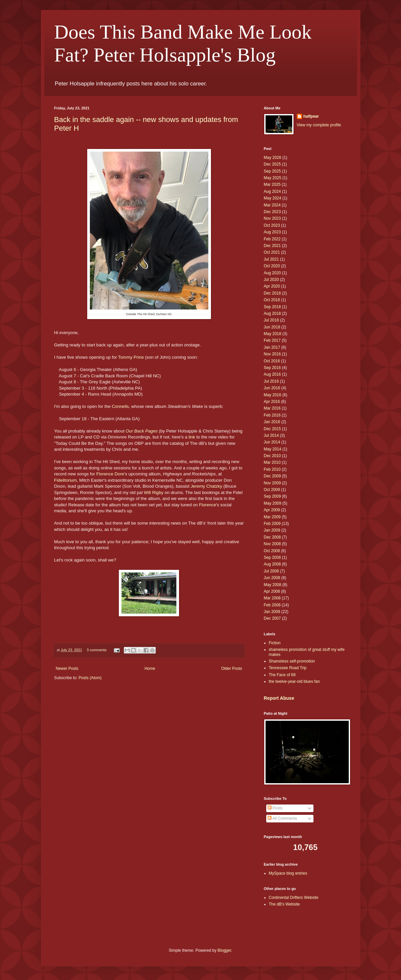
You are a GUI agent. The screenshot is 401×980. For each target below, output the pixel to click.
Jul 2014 (271, 435)
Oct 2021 (272, 252)
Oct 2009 (272, 490)
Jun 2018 (272, 327)
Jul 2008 (271, 571)
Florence (207, 505)
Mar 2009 (272, 517)
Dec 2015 (272, 429)
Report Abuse (279, 698)
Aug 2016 (272, 374)
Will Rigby (154, 492)
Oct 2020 (272, 266)
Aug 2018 (272, 313)
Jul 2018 (271, 320)
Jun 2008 (272, 578)
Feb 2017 (272, 340)
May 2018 (273, 334)
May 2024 (273, 198)
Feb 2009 (272, 524)
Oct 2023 (272, 225)
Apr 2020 (272, 286)
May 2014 (273, 449)
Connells (120, 406)
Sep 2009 (272, 496)
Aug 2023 (272, 232)
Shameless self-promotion (292, 661)
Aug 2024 (272, 191)
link (192, 437)
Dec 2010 (272, 456)
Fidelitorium (66, 480)
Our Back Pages (142, 431)
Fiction (275, 643)
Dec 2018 (272, 293)
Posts (275, 808)
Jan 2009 (272, 530)
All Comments (282, 818)
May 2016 (273, 395)
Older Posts (232, 669)
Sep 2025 (272, 171)
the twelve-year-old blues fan (294, 681)
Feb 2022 (272, 239)
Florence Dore (110, 474)
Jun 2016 (272, 388)
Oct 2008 (272, 551)
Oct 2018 (272, 300)
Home (150, 669)
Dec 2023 (272, 212)
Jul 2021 (271, 259)
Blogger (224, 950)
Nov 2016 (272, 354)
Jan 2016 (272, 422)
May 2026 (273, 158)
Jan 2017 (272, 347)
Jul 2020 (271, 280)
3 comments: (98, 650)
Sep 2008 (272, 557)
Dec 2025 (272, 164)
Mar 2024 (272, 205)
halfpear (311, 116)
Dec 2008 (272, 537)
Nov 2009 (272, 483)
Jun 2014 (272, 442)
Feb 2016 (272, 415)
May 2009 (273, 503)
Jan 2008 (272, 612)
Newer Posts (67, 669)
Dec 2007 (272, 618)
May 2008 (273, 585)
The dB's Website (284, 904)
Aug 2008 (272, 564)
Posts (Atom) (90, 678)
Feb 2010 (272, 469)
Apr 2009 (272, 510)
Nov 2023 (272, 218)
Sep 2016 (272, 368)
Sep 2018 (272, 307)
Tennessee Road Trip (288, 668)
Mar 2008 (272, 598)
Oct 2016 (272, 361)
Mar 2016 (272, 408)
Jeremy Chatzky (206, 486)
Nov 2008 (272, 544)
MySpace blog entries (288, 873)
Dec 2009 (272, 476)
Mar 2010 (272, 462)
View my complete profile (319, 125)
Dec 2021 (272, 246)
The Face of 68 (282, 675)
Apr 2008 (272, 591)
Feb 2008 (272, 605)
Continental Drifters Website (294, 898)
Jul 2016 (271, 381)
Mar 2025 (272, 184)
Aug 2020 (272, 273)
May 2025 (273, 178)
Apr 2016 (272, 402)
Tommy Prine (131, 357)
